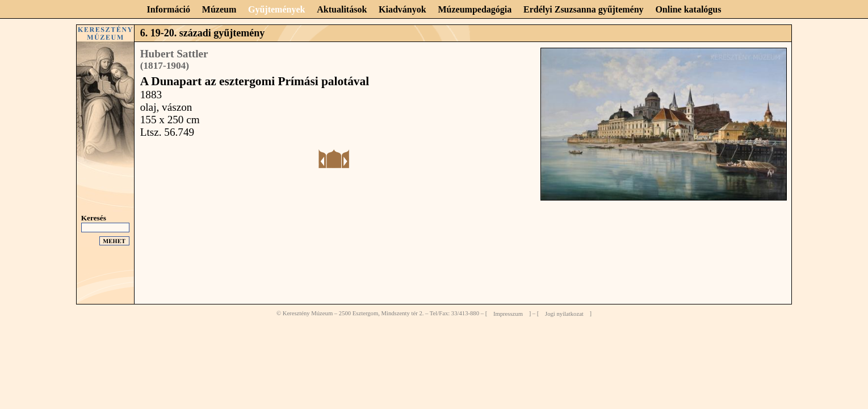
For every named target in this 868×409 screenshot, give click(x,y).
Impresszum (508, 313)
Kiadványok (402, 9)
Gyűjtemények (276, 9)
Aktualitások (342, 9)
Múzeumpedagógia (475, 9)
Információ (169, 9)
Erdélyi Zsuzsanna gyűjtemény (584, 9)
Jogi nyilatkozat (564, 313)
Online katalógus (688, 9)
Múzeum (219, 9)
